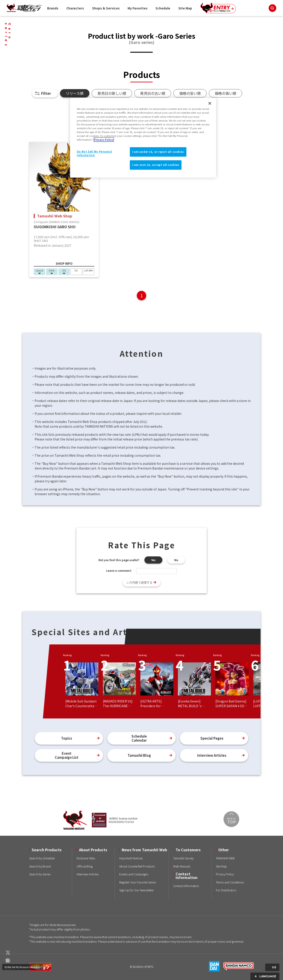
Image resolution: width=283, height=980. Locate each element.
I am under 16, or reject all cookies (158, 152)
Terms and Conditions (230, 882)
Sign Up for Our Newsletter (137, 890)
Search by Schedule (42, 858)
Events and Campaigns (134, 874)
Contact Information (186, 886)
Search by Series (40, 874)
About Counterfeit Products (137, 866)
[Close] (210, 103)
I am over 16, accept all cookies (156, 165)
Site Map (185, 8)
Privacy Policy (225, 874)
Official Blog (85, 866)
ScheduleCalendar (139, 738)
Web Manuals (182, 866)
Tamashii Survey (183, 858)
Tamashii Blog (139, 755)
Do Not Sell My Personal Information (23, 967)
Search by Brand (40, 866)
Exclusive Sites (86, 858)
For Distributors (226, 890)
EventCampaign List (67, 755)
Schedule (163, 8)
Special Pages (212, 738)
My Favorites (138, 8)
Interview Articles (212, 755)
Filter (46, 93)
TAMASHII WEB (225, 858)
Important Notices (131, 858)
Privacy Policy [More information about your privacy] (104, 140)
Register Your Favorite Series (138, 882)
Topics (67, 738)
